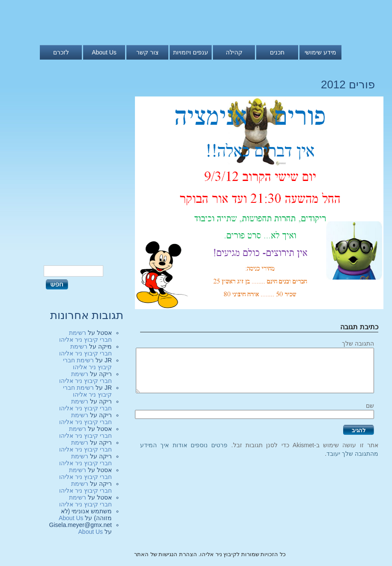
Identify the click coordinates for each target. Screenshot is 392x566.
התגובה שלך (358, 343)
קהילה (234, 52)
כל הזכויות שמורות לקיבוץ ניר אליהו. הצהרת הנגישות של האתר (210, 554)
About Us (104, 52)
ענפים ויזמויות (191, 52)
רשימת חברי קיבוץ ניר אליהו (85, 336)
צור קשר (147, 52)
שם (370, 406)
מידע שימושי (320, 52)
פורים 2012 (348, 84)
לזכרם (61, 52)
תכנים (277, 52)
